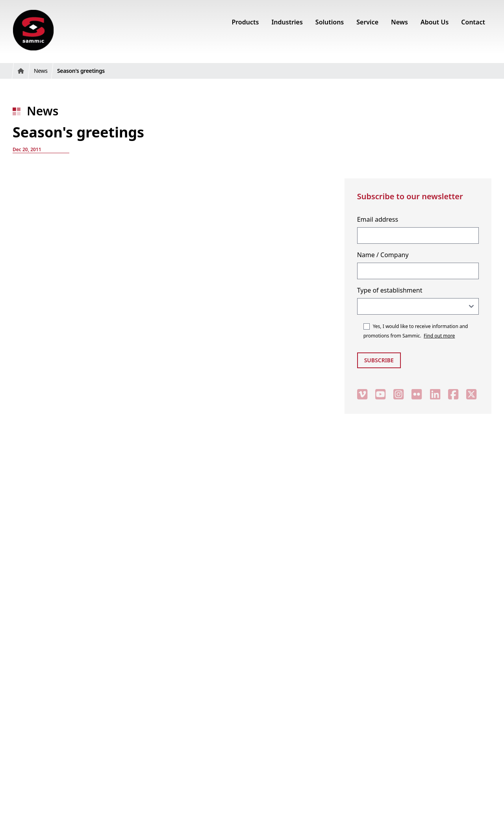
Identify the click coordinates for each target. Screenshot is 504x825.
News (43, 111)
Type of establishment (390, 290)
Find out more (439, 336)
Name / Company (383, 255)
